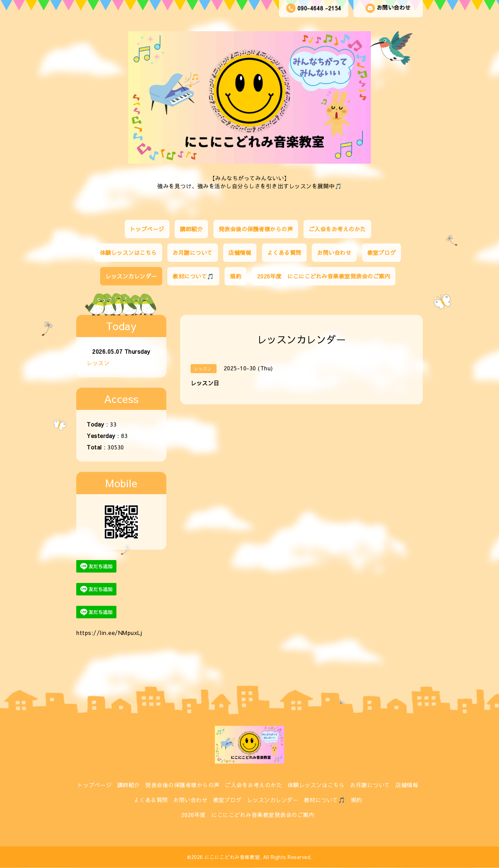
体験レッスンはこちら (128, 252)
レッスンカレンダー (131, 276)
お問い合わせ (388, 8)
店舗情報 (240, 252)
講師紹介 (191, 229)
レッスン (98, 363)
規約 (235, 276)
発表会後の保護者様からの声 (256, 229)
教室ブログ (382, 252)
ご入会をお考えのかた (337, 229)
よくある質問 (284, 252)
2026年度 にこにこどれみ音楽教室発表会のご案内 (324, 276)
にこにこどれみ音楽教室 (232, 857)
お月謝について (193, 252)
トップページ (147, 229)
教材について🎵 (193, 276)
